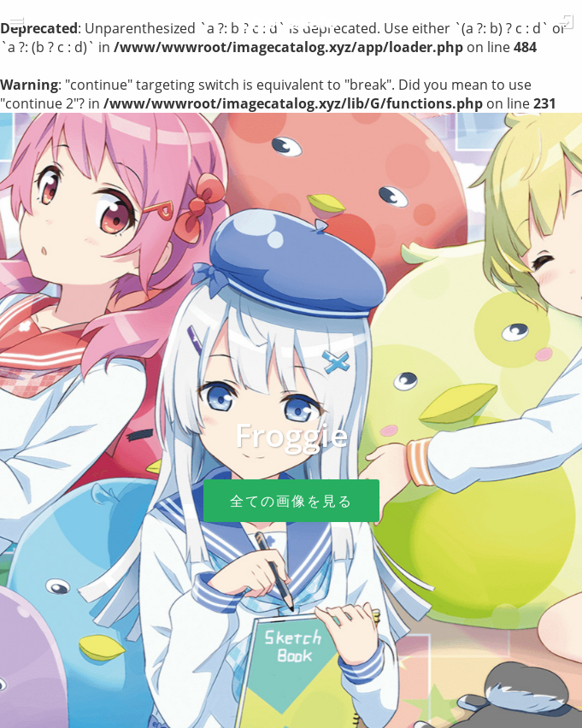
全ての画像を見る (291, 501)
